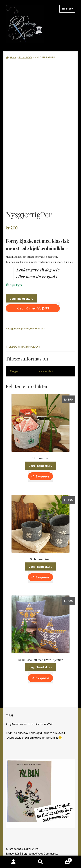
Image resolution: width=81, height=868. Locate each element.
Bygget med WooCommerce (40, 853)
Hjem (13, 57)
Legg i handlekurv (22, 298)
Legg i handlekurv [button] (40, 466)
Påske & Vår (25, 57)
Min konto (13, 862)
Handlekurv (63, 859)
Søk (40, 862)
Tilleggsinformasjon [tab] (23, 346)
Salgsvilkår (13, 853)
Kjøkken (24, 328)
